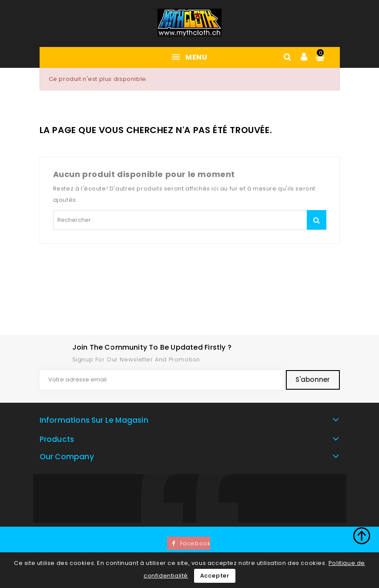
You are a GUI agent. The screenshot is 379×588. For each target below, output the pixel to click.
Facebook (195, 543)
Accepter (215, 576)
